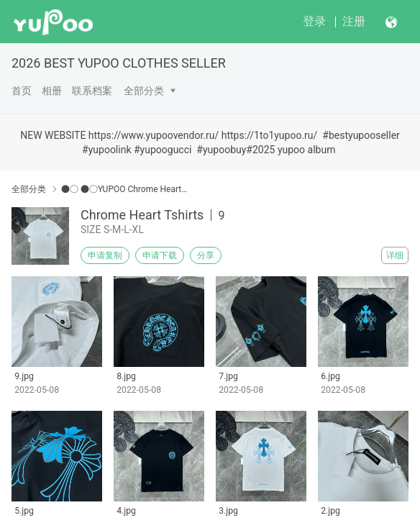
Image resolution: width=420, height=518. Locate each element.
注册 (354, 21)
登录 (314, 21)
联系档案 (92, 91)
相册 (52, 91)
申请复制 (105, 255)
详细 (395, 255)
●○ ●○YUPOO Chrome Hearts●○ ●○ (126, 189)
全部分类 (144, 91)
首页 (22, 91)
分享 (206, 255)
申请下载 (160, 255)
